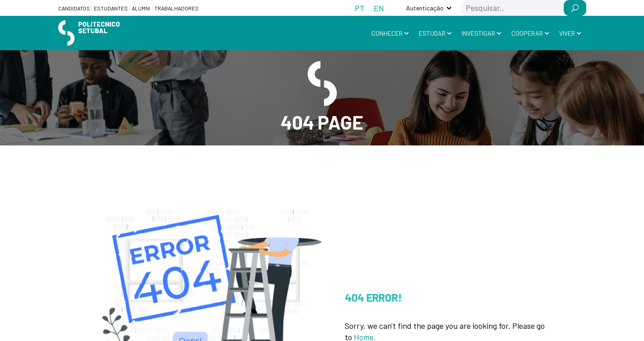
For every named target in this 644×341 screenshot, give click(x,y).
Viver (567, 33)
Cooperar (527, 33)
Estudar (432, 33)
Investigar (478, 33)
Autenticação (425, 8)
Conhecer (387, 33)
